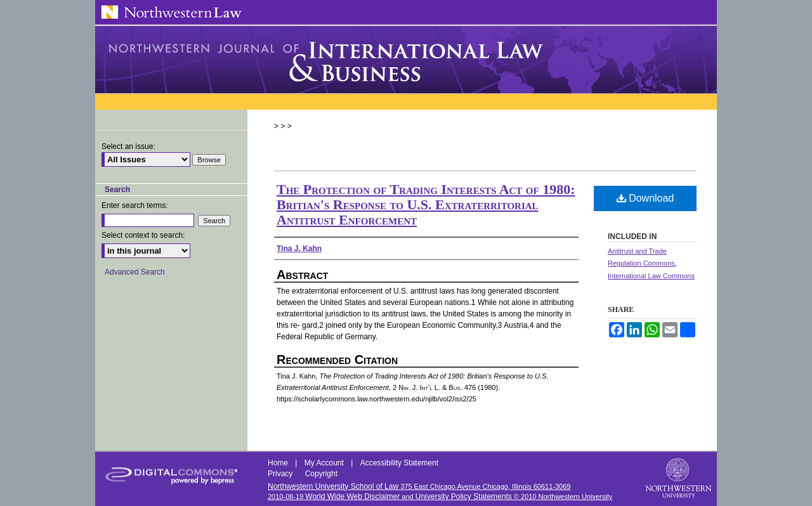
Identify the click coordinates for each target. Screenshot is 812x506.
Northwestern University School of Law (333, 486)
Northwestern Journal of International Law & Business (406, 60)
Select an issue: (128, 146)
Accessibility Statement (399, 463)
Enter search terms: (135, 205)
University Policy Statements (464, 496)
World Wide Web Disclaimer (352, 496)
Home (279, 463)
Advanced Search (135, 272)
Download (645, 198)
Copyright (321, 474)
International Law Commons (651, 276)
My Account (325, 463)
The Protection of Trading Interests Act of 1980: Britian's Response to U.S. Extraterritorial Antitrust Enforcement (426, 204)
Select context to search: (143, 235)
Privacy (281, 474)
